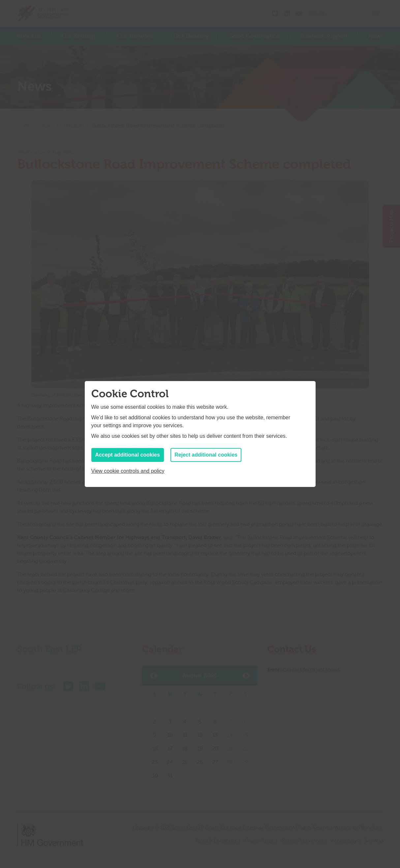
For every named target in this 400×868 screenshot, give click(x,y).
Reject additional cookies (206, 455)
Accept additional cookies (128, 455)
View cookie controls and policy (128, 471)
